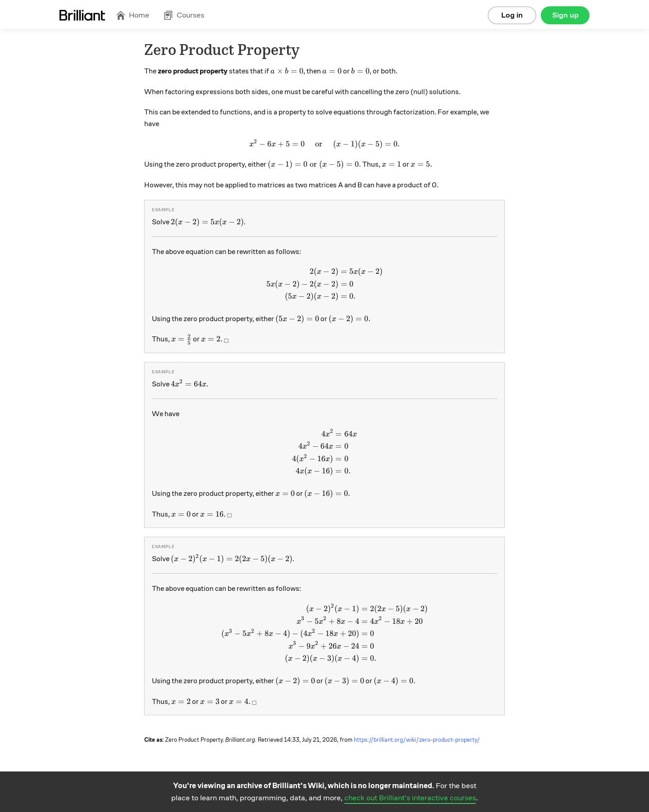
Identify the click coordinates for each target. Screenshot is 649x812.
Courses (184, 15)
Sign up (565, 15)
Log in (512, 15)
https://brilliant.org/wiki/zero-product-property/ (417, 740)
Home (133, 15)
